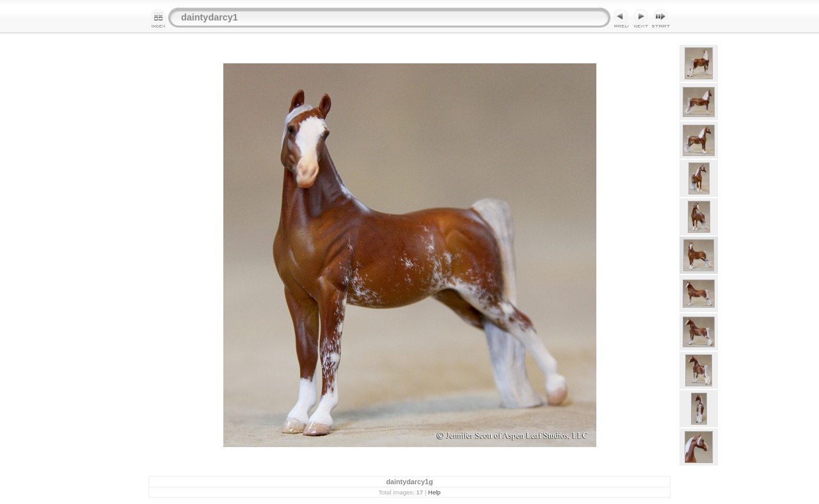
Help (434, 492)
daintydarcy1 (210, 17)
